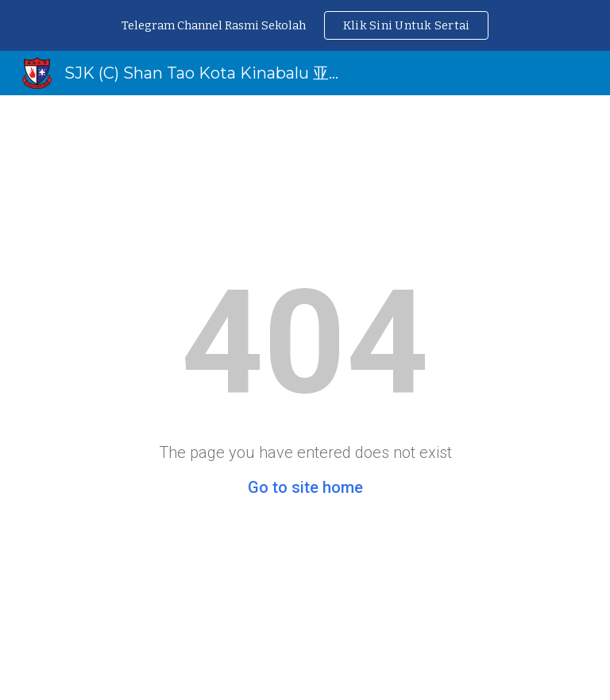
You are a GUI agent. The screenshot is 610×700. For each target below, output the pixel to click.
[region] (305, 25)
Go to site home (305, 487)
